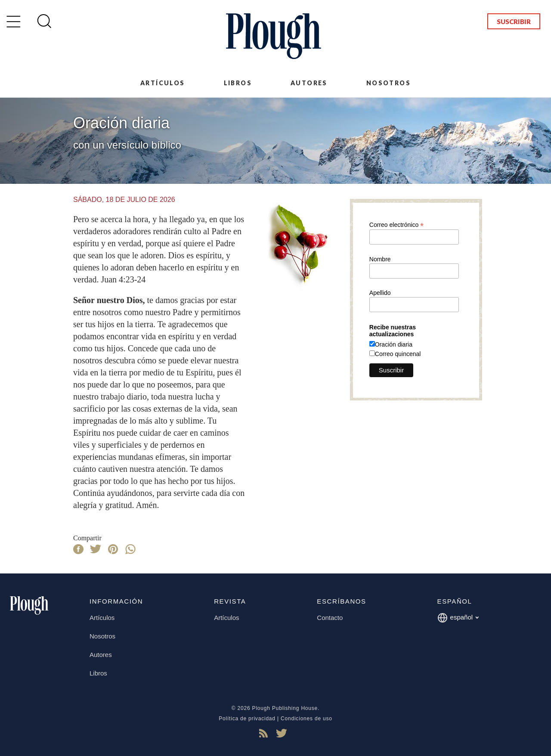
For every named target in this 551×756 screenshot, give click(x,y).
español (458, 618)
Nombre (380, 259)
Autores (309, 83)
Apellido (380, 293)
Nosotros (388, 83)
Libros (238, 83)
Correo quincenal (398, 354)
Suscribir (514, 22)
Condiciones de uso (306, 719)
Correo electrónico (396, 225)
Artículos (163, 83)
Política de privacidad (247, 719)
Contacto (330, 618)
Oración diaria (394, 344)
